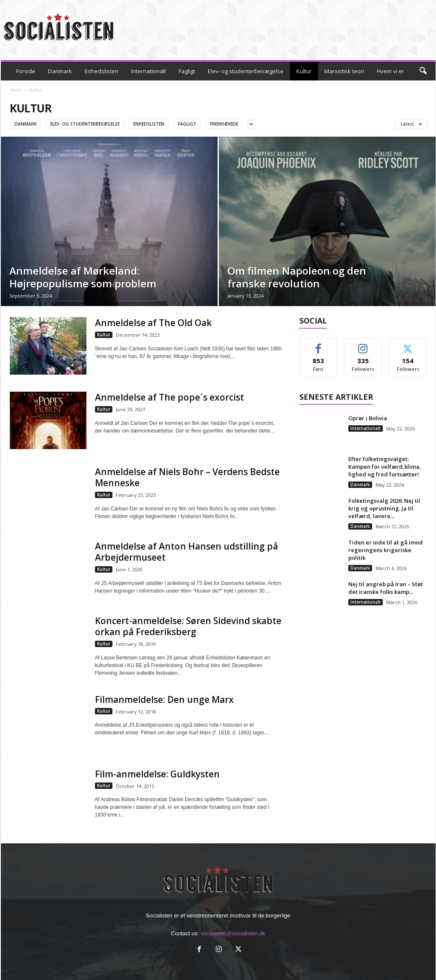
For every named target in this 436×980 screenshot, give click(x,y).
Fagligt (187, 71)
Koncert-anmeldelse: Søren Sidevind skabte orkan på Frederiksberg (188, 626)
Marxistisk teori (344, 71)
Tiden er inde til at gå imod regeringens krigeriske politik (386, 550)
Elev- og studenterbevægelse (246, 71)
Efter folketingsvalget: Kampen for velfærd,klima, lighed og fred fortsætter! (385, 467)
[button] (423, 71)
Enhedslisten (102, 71)
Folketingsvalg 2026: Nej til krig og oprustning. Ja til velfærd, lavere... (384, 508)
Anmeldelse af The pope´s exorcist (169, 397)
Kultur (304, 71)
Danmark (60, 71)
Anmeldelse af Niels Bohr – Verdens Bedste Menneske (187, 477)
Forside (26, 71)
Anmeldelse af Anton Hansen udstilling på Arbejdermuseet (186, 552)
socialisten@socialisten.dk (233, 933)
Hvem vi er (390, 71)
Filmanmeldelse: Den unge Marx (164, 699)
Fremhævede (224, 124)
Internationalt (149, 71)
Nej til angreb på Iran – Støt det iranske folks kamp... (386, 588)
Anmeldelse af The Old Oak (153, 323)
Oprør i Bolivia (368, 418)
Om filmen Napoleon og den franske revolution (297, 277)
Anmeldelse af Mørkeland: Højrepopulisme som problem (83, 277)
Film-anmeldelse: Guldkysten (157, 774)
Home (16, 90)
